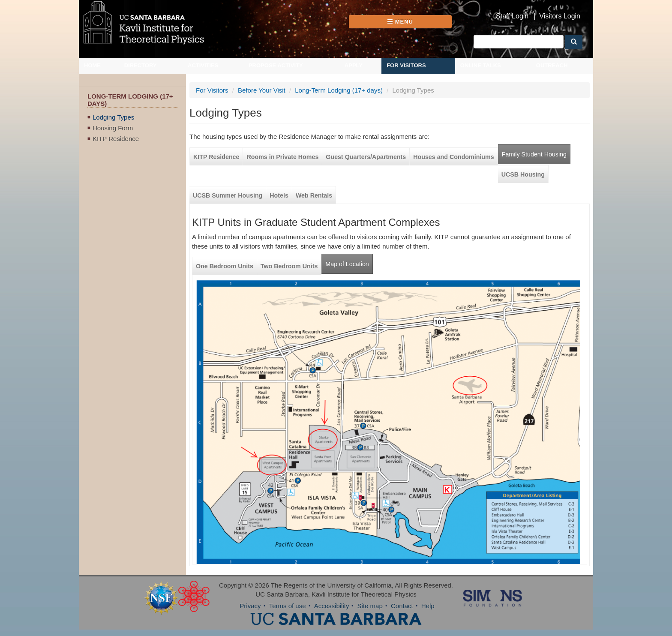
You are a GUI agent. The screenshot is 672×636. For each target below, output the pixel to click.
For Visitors (406, 65)
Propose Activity (276, 65)
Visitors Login (560, 16)
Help (428, 606)
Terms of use (288, 606)
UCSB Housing (523, 174)
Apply (354, 65)
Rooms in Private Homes (282, 157)
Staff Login (512, 16)
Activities (203, 65)
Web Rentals (314, 195)
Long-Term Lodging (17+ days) (339, 90)
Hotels (279, 195)
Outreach (552, 65)
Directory (141, 65)
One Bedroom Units (225, 266)
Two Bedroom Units (289, 266)
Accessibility (332, 606)
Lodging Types (113, 117)
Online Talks (481, 65)
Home (92, 65)
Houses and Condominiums (453, 157)
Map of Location (347, 264)
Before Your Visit (262, 90)
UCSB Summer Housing (228, 195)
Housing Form (113, 128)
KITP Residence (116, 139)
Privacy (250, 606)
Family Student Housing (534, 154)
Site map (370, 606)
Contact (402, 606)
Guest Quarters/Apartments (366, 157)
